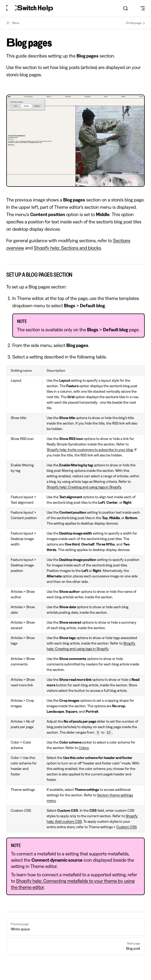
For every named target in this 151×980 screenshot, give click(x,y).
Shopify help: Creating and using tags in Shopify (84, 487)
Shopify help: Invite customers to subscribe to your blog (90, 450)
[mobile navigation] (143, 8)
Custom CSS (126, 827)
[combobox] (125, 8)
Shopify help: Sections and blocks (67, 248)
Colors (84, 748)
